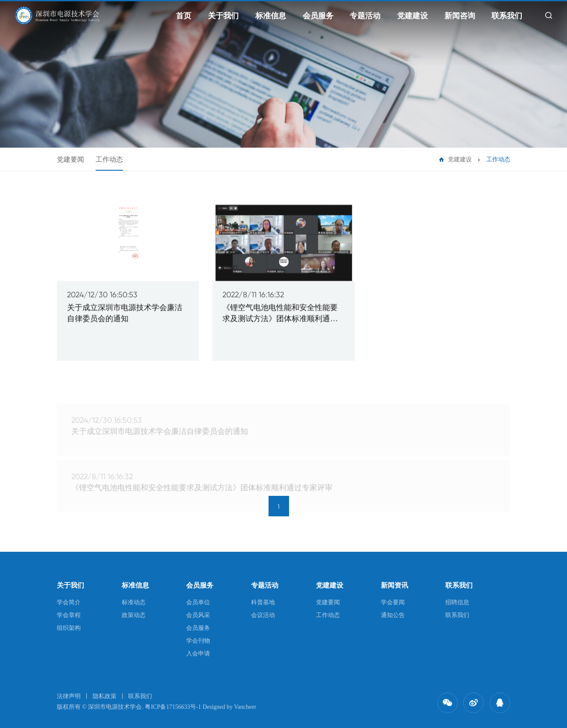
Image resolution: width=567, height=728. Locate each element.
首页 (184, 16)
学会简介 (69, 602)
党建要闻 (70, 159)
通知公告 (393, 615)
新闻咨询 (460, 16)
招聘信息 (457, 602)
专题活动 (365, 16)
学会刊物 (198, 641)
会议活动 (263, 615)
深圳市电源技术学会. (116, 707)
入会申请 (198, 654)
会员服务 (318, 16)
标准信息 (271, 16)
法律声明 (69, 696)
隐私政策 (105, 696)
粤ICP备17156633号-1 (173, 707)
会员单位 (198, 602)
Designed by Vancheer (229, 707)
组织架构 (69, 628)
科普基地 (263, 602)
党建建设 (412, 16)
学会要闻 (393, 602)
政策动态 (134, 615)
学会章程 (69, 615)
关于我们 (223, 16)
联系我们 (507, 16)
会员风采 (198, 615)
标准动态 (134, 602)
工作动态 (109, 159)
